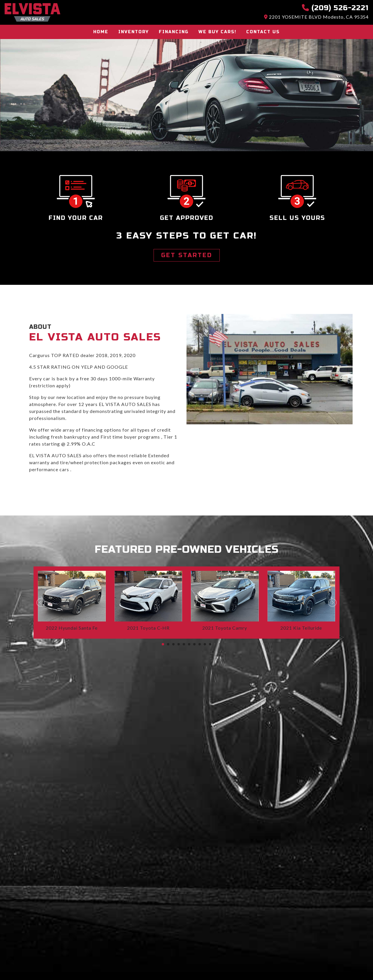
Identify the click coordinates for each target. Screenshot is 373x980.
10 (210, 644)
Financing (174, 32)
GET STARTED (187, 255)
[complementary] (356, 963)
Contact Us (263, 32)
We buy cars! (217, 32)
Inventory (134, 32)
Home (101, 32)
